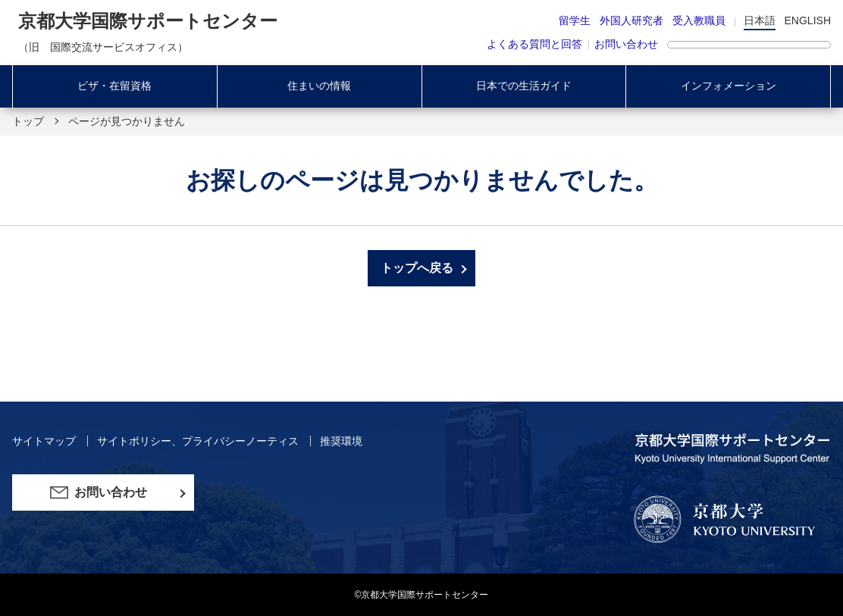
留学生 (575, 20)
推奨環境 (341, 441)
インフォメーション (729, 86)
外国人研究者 (631, 20)
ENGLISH (808, 20)
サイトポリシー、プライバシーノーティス (199, 441)
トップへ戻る (417, 268)
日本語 (760, 20)
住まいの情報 (319, 86)
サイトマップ (45, 441)
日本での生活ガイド (524, 86)
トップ (28, 121)
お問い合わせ (626, 44)
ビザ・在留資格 (114, 86)
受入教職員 (699, 20)
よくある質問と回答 (534, 44)
